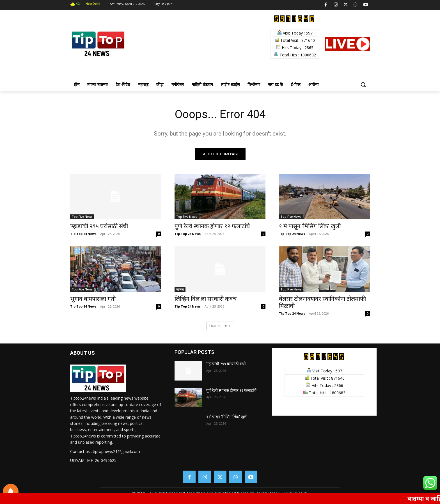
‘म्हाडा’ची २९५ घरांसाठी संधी (99, 226)
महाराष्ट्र (180, 289)
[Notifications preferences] (11, 492)
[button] (363, 84)
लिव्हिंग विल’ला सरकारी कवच (206, 299)
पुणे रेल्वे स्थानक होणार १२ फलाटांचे (212, 226)
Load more (220, 326)
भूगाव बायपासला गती (93, 299)
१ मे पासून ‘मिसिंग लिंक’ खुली (310, 226)
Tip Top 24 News (83, 234)
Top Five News (82, 217)
